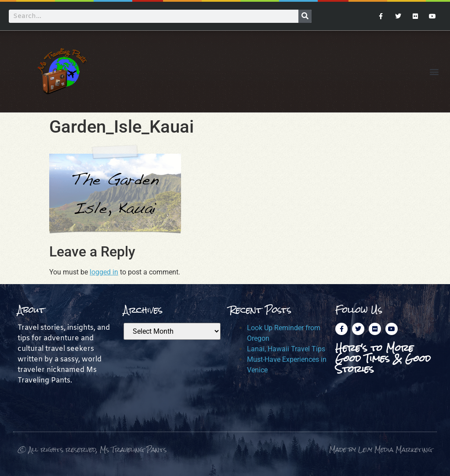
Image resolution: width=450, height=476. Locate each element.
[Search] (305, 16)
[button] (434, 71)
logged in (104, 272)
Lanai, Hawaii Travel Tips (286, 349)
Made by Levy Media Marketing (381, 449)
